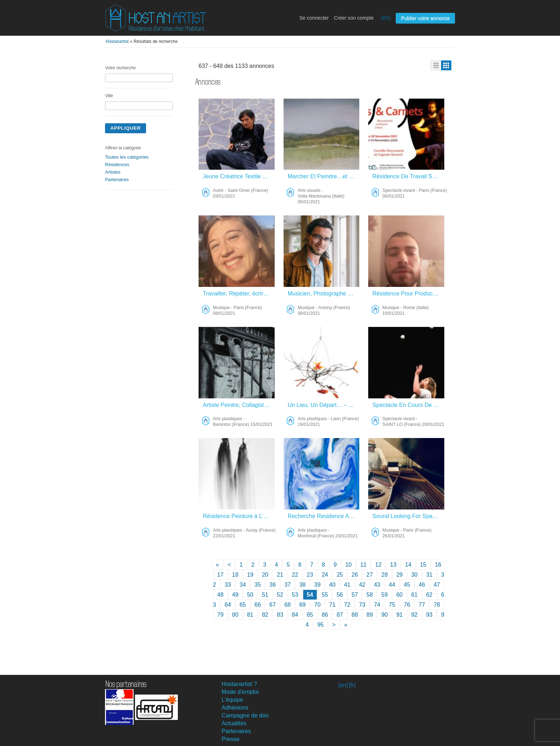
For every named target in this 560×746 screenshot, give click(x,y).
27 (370, 575)
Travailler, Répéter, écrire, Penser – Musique (239, 294)
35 (258, 585)
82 (265, 615)
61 (414, 595)
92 (414, 615)
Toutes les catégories (127, 157)
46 (422, 585)
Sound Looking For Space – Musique (408, 516)
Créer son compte (354, 18)
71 (332, 605)
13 (393, 565)
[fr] (352, 685)
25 (340, 575)
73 (362, 605)
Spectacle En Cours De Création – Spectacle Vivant (408, 405)
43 (377, 585)
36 (272, 585)
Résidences (117, 165)
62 (429, 595)
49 (235, 595)
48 (220, 595)
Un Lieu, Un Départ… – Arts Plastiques (323, 405)
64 (228, 605)
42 (362, 585)
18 (235, 575)
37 (287, 585)
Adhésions (235, 708)
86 (325, 615)
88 (355, 615)
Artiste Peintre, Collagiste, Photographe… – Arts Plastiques (239, 405)
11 (364, 565)
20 (265, 575)
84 (295, 615)
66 (258, 605)
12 (379, 565)
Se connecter (314, 18)
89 (370, 615)
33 (228, 585)
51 (265, 595)
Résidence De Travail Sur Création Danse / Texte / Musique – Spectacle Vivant (408, 176)
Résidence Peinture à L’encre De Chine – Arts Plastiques (239, 516)
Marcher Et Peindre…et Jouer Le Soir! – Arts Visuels (323, 176)
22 (295, 575)
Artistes (113, 172)
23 (310, 575)
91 (400, 615)
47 (437, 585)
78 (437, 605)
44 (392, 585)
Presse (231, 739)
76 (407, 605)
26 (355, 575)
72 (347, 605)
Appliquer (126, 128)
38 (302, 585)
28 (385, 575)
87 (340, 615)
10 (349, 565)
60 (400, 595)
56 (340, 595)
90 (385, 615)
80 (235, 615)
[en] (386, 18)
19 (250, 575)
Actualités (234, 723)
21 (280, 575)
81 (250, 615)
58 (370, 595)
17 (220, 575)
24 (325, 575)
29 (400, 575)
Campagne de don (245, 715)
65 (243, 605)
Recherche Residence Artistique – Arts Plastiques (323, 516)
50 (250, 595)
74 (377, 605)
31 (429, 575)
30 (414, 575)
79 (220, 615)
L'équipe (232, 700)
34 (243, 585)
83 (280, 615)
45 (407, 585)
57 (355, 595)
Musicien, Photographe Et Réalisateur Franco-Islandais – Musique (323, 294)
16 (438, 565)
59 (385, 595)
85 (310, 615)
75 (392, 605)
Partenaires (117, 180)
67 (272, 605)
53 (295, 595)
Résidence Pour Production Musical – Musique (408, 294)
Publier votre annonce (425, 18)
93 (429, 615)
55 (325, 595)
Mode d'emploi (240, 692)
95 (320, 625)
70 (317, 605)
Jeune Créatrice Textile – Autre (239, 176)
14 (408, 565)
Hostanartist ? (239, 684)
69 (302, 605)
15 (423, 565)
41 (347, 585)
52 (280, 595)
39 (317, 585)
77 (422, 605)
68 (287, 605)
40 (332, 585)
